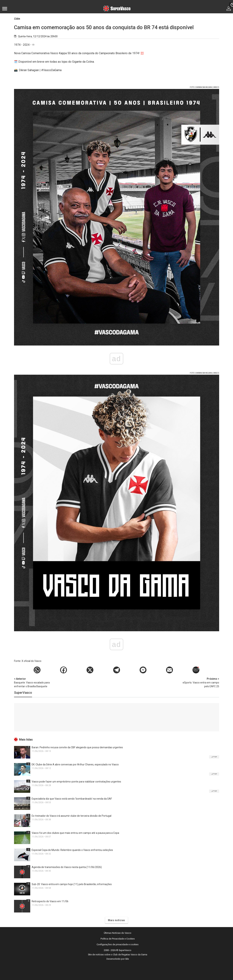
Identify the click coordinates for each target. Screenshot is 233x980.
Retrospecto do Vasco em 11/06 (50, 901)
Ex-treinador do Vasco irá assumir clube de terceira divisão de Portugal (72, 816)
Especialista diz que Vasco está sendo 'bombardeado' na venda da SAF (72, 799)
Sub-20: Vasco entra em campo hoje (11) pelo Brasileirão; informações (72, 884)
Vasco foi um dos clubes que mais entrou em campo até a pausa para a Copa (75, 833)
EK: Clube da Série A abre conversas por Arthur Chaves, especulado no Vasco (75, 764)
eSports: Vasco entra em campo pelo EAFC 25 (200, 682)
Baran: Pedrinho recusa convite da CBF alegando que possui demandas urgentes (77, 747)
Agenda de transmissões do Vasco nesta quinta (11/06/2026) (67, 867)
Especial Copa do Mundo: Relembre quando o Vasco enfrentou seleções (72, 850)
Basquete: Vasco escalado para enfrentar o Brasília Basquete (33, 682)
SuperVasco (23, 693)
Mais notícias (116, 920)
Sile (127, 959)
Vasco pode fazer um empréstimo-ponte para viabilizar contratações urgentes (76, 782)
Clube (17, 19)
